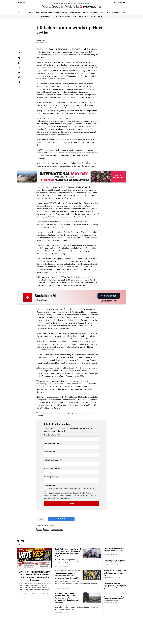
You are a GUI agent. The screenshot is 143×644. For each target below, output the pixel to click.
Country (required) (51, 477)
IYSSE (74, 17)
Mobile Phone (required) (52, 460)
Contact (114, 3)
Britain (39, 529)
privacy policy (63, 498)
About (120, 3)
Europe (46, 529)
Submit (72, 504)
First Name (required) (52, 435)
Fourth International (47, 17)
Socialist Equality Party (63, 17)
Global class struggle (57, 529)
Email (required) (50, 452)
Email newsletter (50, 485)
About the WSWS (83, 17)
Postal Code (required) (52, 469)
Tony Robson (41, 41)
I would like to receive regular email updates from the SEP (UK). (71, 488)
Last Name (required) (51, 443)
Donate (100, 17)
